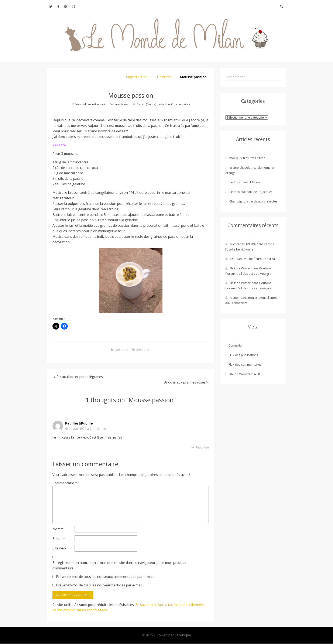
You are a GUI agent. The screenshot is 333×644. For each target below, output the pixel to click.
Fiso (233, 259)
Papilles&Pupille (79, 423)
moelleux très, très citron (247, 158)
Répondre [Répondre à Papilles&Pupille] (202, 447)
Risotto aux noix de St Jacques (251, 192)
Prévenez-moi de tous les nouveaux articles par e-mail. (99, 586)
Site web (59, 549)
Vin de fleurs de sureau (260, 259)
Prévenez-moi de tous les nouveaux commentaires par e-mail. (105, 577)
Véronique (183, 636)
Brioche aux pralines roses (184, 382)
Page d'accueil (137, 77)
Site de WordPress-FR (244, 374)
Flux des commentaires (245, 364)
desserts (143, 350)
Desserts (164, 77)
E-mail (59, 539)
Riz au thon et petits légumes (80, 377)
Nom (58, 529)
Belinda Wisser (240, 283)
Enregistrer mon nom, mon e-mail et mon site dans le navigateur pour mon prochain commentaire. (120, 566)
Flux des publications (243, 355)
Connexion (236, 345)
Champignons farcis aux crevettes (253, 201)
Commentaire (65, 483)
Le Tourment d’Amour (245, 182)
